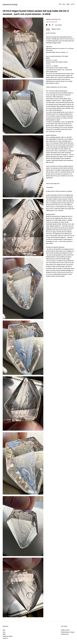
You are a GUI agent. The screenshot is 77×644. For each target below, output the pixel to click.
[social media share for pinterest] (53, 25)
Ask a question (58, 25)
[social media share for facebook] (47, 25)
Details (48, 29)
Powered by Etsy (65, 634)
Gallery (68, 4)
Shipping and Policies (8, 636)
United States (55, 19)
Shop (60, 4)
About (64, 4)
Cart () (73, 4)
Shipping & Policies (56, 29)
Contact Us (5, 638)
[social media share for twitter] (50, 25)
